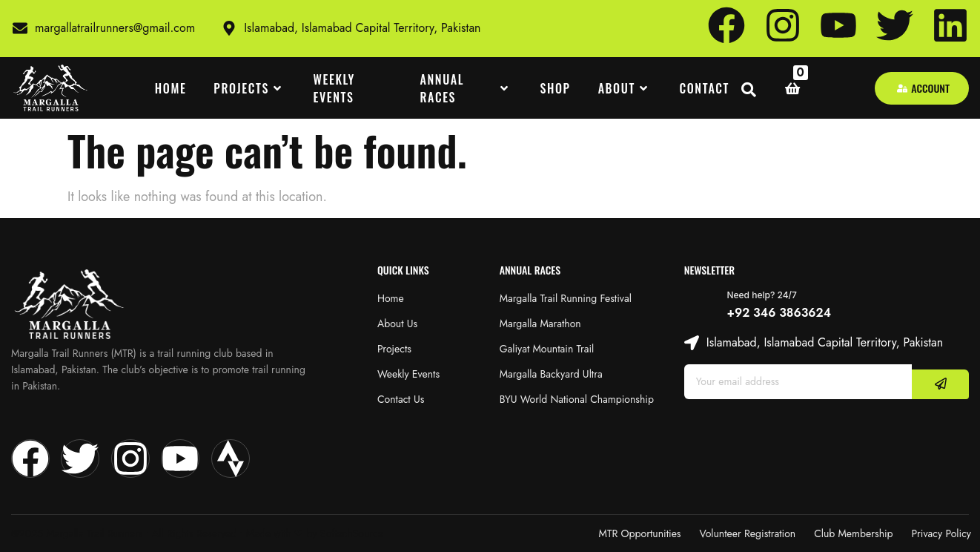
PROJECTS (249, 88)
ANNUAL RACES (467, 88)
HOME (171, 88)
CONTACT (704, 88)
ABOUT (625, 88)
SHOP (556, 88)
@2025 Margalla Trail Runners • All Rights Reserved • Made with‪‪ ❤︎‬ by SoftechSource (197, 533)
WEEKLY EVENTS (334, 88)
